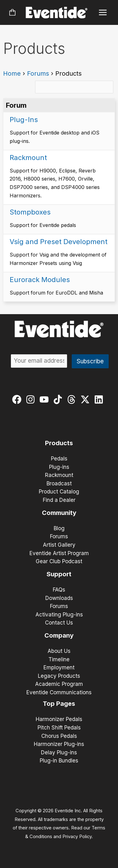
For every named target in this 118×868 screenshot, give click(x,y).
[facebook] (18, 399)
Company (59, 635)
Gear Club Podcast (59, 561)
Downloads (59, 598)
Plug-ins (59, 467)
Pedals (59, 459)
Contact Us (59, 623)
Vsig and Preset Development (59, 242)
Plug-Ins (24, 120)
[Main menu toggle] (103, 13)
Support (59, 574)
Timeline (59, 659)
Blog (59, 528)
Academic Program (59, 684)
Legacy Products (59, 676)
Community (59, 513)
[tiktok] (59, 399)
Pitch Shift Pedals (59, 728)
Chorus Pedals (59, 736)
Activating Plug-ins (59, 615)
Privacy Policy (77, 837)
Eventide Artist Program (59, 553)
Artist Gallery (59, 545)
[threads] (73, 399)
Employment (59, 668)
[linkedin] (100, 399)
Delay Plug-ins (59, 752)
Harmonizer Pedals (59, 719)
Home (12, 73)
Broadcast (59, 484)
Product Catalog (59, 492)
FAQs (59, 590)
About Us (59, 651)
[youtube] (45, 399)
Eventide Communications (59, 692)
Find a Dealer (59, 500)
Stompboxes (30, 212)
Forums (38, 73)
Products (59, 443)
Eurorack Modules (40, 280)
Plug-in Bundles (59, 761)
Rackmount (28, 158)
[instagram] (32, 399)
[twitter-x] (86, 399)
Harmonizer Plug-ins (59, 744)
